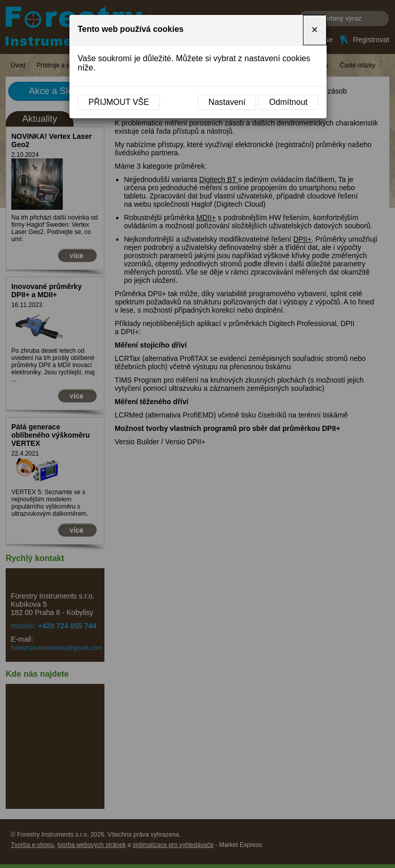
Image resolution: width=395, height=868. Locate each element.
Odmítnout (288, 102)
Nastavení (227, 102)
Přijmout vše (119, 102)
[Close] (315, 30)
